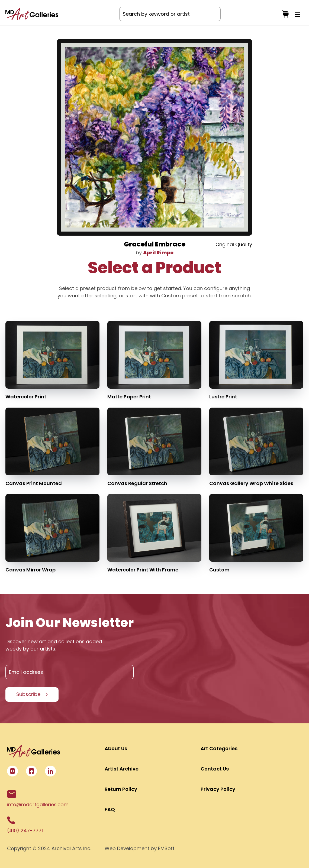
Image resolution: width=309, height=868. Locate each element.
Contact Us (215, 769)
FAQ (110, 809)
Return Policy (121, 789)
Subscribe (28, 694)
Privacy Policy (218, 789)
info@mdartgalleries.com (38, 799)
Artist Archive (122, 769)
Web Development (127, 848)
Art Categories (219, 748)
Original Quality (234, 244)
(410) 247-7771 (25, 825)
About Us (116, 748)
